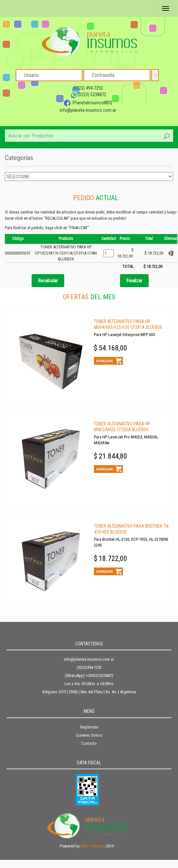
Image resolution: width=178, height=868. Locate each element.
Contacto (89, 743)
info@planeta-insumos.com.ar (88, 110)
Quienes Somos (89, 735)
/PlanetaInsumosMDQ (88, 103)
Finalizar (134, 281)
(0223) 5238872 (88, 95)
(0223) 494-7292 (88, 88)
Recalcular (48, 281)
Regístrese (89, 727)
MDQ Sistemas (93, 846)
